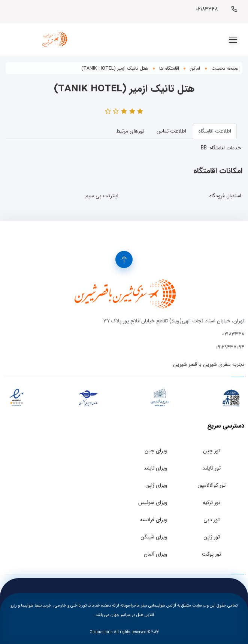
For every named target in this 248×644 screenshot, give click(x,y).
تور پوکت (211, 554)
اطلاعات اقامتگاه (215, 131)
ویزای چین (156, 451)
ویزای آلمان (156, 554)
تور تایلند (211, 468)
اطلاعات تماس (171, 131)
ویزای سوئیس (153, 502)
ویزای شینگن (154, 537)
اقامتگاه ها (169, 69)
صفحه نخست (225, 69)
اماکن (195, 69)
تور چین (212, 451)
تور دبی (211, 520)
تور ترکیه (211, 502)
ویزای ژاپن (156, 485)
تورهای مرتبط (130, 131)
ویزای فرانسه (154, 520)
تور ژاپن (212, 537)
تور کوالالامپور (212, 485)
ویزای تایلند (155, 468)
